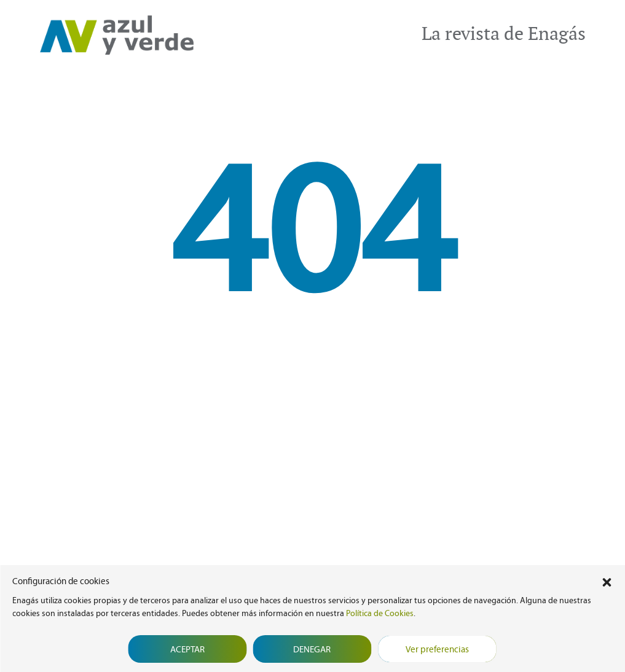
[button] (607, 581)
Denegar (312, 649)
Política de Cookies (380, 613)
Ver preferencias (437, 649)
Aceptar (187, 649)
